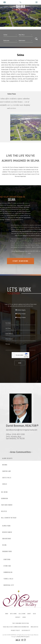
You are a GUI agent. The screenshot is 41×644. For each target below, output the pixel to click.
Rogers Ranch (7, 532)
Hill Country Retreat (9, 518)
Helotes (4, 511)
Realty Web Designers (23, 637)
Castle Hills (7, 478)
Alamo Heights (7, 458)
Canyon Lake (7, 471)
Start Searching (20, 261)
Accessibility (26, 630)
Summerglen (8, 572)
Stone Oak (7, 566)
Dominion (5, 499)
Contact (18, 617)
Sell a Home (22, 614)
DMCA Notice (34, 627)
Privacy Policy (15, 630)
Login (24, 617)
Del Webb (4, 492)
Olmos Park (6, 526)
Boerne (5, 465)
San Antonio (7, 539)
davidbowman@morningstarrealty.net (22, 430)
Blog (34, 614)
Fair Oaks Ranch (7, 505)
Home (7, 614)
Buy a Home (13, 614)
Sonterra (7, 559)
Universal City (9, 585)
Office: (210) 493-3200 (15, 434)
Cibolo (5, 484)
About (29, 614)
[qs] (26, 35)
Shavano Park (7, 551)
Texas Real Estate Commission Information (16, 627)
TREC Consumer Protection (20, 623)
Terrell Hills (8, 579)
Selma (4, 545)
